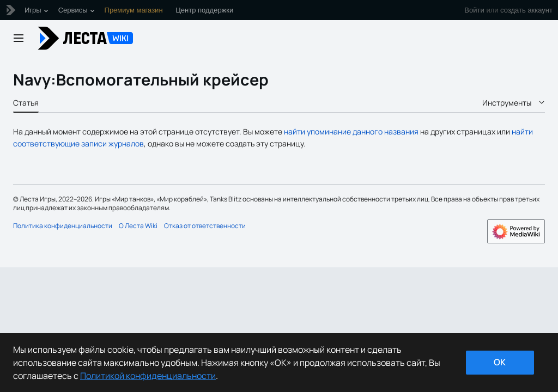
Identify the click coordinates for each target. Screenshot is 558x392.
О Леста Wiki (138, 226)
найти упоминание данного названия (351, 131)
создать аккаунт (526, 10)
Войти (474, 10)
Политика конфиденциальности (63, 226)
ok (500, 362)
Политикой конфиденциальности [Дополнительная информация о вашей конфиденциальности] (148, 376)
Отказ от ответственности (205, 226)
